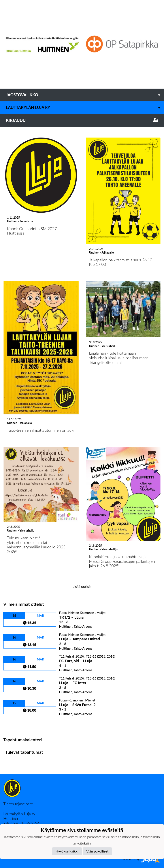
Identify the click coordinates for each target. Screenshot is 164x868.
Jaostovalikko (85, 95)
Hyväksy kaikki (67, 851)
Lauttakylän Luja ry (85, 108)
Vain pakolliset (97, 851)
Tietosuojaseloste (18, 804)
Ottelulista (14, 724)
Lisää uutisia (82, 586)
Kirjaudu (82, 120)
